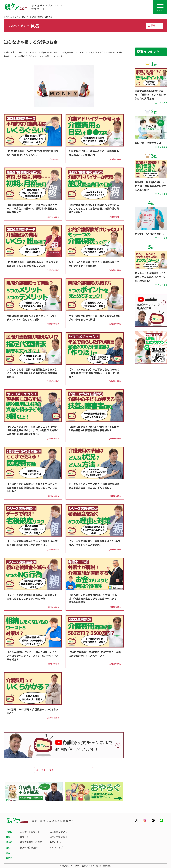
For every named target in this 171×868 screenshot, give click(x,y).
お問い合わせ (56, 842)
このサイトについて (30, 832)
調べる (9, 842)
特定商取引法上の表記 (31, 842)
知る (8, 837)
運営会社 (24, 837)
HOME (9, 832)
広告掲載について (58, 832)
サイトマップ (56, 847)
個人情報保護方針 (29, 847)
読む (8, 847)
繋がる (9, 858)
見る (24, 17)
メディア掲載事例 (58, 837)
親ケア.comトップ (11, 17)
